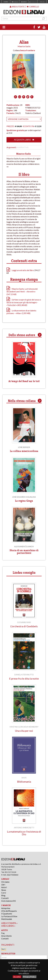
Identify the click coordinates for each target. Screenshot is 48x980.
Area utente (17, 7)
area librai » (8, 926)
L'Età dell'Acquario (9, 911)
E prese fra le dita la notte (24, 679)
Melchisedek (7, 919)
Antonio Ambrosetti (24, 828)
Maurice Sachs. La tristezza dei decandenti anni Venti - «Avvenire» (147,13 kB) (22, 292)
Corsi (4, 893)
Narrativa (23, 147)
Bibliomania (24, 782)
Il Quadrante (7, 914)
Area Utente (6, 936)
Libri (3, 885)
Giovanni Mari (24, 622)
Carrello (33, 7)
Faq (3, 933)
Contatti (5, 898)
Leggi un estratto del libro (23, 270)
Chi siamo (5, 882)
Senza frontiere (28, 50)
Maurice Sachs (24, 46)
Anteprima (6, 908)
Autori (4, 887)
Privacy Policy (29, 977)
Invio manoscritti (9, 901)
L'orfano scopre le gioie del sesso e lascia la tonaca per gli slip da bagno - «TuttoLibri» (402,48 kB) (24, 302)
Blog (3, 895)
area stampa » (9, 923)
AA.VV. (24, 778)
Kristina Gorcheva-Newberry (24, 727)
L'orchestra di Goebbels (24, 626)
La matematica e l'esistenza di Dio (24, 833)
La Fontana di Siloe (9, 916)
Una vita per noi (24, 731)
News (4, 890)
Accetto (17, 977)
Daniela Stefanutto (24, 675)
